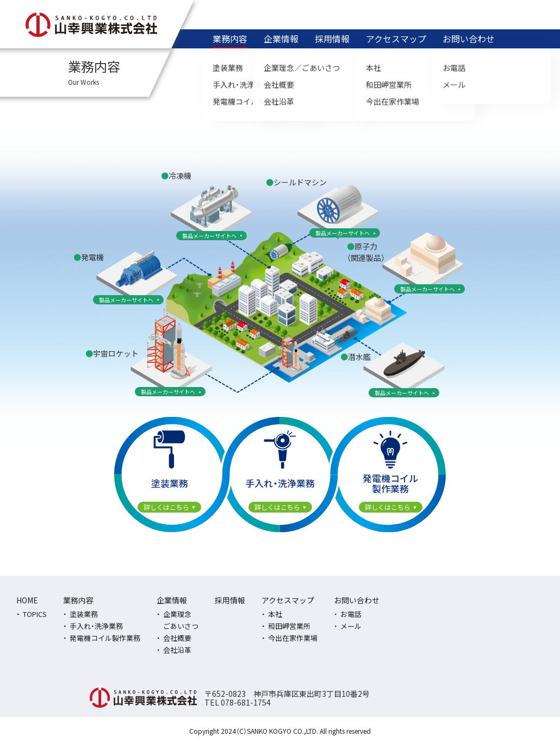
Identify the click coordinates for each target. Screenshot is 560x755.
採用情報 (332, 39)
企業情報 (281, 39)
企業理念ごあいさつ (181, 620)
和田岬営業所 (289, 626)
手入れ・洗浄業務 (96, 626)
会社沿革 (177, 650)
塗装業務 (84, 614)
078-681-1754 (246, 702)
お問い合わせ (469, 39)
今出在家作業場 (293, 638)
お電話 (351, 614)
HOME (27, 600)
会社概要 (177, 638)
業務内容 (230, 39)
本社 (275, 614)
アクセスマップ (396, 39)
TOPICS (35, 614)
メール (351, 626)
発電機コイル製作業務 (105, 638)
